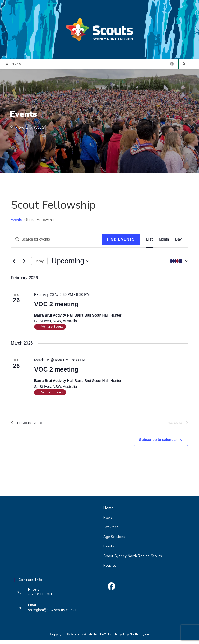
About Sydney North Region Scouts (133, 560)
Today (39, 264)
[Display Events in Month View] (164, 242)
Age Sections (114, 541)
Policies (110, 570)
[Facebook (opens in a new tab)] (172, 67)
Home (108, 512)
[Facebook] (111, 591)
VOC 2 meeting (56, 307)
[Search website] (184, 67)
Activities (111, 532)
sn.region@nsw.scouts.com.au (53, 614)
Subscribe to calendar (158, 444)
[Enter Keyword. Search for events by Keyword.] (56, 242)
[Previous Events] (14, 264)
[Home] (12, 130)
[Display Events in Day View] (178, 242)
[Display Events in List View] (149, 242)
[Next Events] (24, 264)
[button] (178, 264)
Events (16, 222)
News (108, 522)
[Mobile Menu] (14, 67)
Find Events (121, 242)
